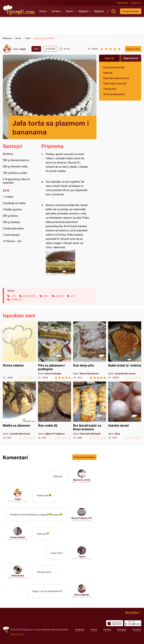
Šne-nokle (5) (54, 410)
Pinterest (137, 630)
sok (73, 296)
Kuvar (43, 11)
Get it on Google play (133, 623)
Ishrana (56, 11)
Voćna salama (19, 350)
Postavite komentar (84, 457)
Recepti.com (19, 10)
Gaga (23, 49)
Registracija (122, 3)
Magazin (84, 11)
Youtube (107, 630)
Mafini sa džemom (19, 410)
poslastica (16, 299)
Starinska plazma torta (116, 78)
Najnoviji (109, 58)
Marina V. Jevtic (82, 480)
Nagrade (99, 11)
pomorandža (29, 296)
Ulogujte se (136, 3)
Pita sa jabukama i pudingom (54, 350)
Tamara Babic (18, 537)
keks (46, 296)
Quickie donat (125, 410)
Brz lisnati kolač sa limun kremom (90, 410)
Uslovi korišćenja (42, 630)
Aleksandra (18, 576)
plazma (59, 296)
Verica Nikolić (82, 595)
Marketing (55, 630)
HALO (21, 634)
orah (13, 296)
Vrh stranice (132, 612)
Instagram (122, 630)
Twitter (94, 630)
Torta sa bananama (114, 94)
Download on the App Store (115, 623)
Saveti (69, 11)
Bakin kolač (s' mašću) (125, 350)
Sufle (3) (108, 73)
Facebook (80, 630)
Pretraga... (113, 11)
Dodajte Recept (131, 11)
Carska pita (110, 89)
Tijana (82, 556)
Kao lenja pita (90, 350)
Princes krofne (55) (114, 67)
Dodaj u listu (133, 49)
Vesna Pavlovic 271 (82, 518)
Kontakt (64, 630)
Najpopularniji (131, 58)
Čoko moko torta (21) (115, 83)
